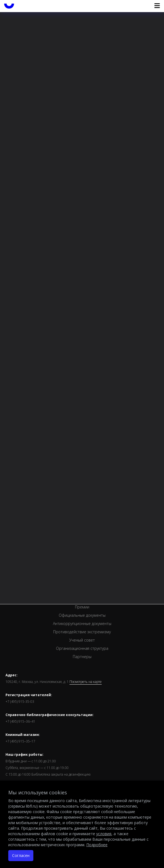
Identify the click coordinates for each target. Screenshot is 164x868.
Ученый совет (82, 640)
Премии (82, 607)
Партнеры (82, 657)
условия (104, 834)
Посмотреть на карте (86, 682)
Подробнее (97, 845)
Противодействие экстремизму (82, 632)
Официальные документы (82, 615)
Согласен (21, 855)
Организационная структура (82, 648)
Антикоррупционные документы (82, 623)
